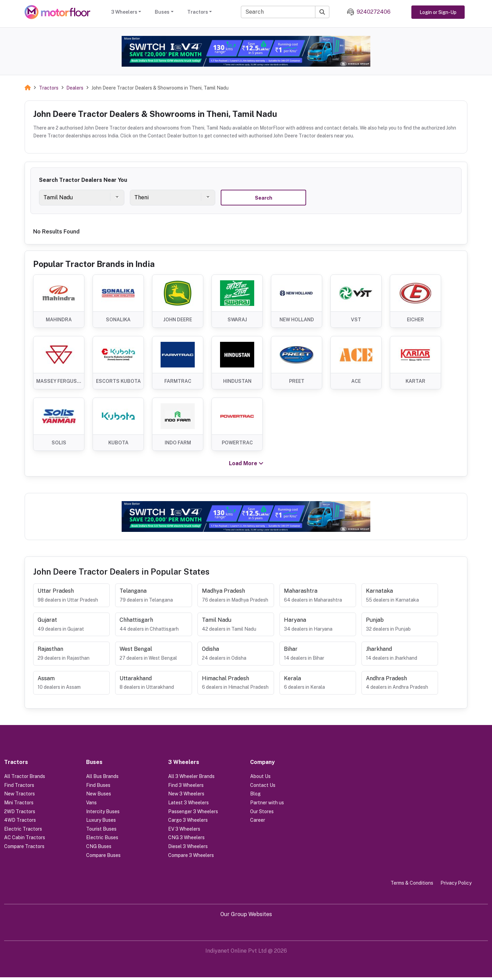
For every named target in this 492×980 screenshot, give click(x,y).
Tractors (49, 88)
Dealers (75, 88)
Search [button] (264, 198)
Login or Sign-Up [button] (438, 12)
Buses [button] (162, 12)
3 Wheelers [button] (124, 12)
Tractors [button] (198, 12)
